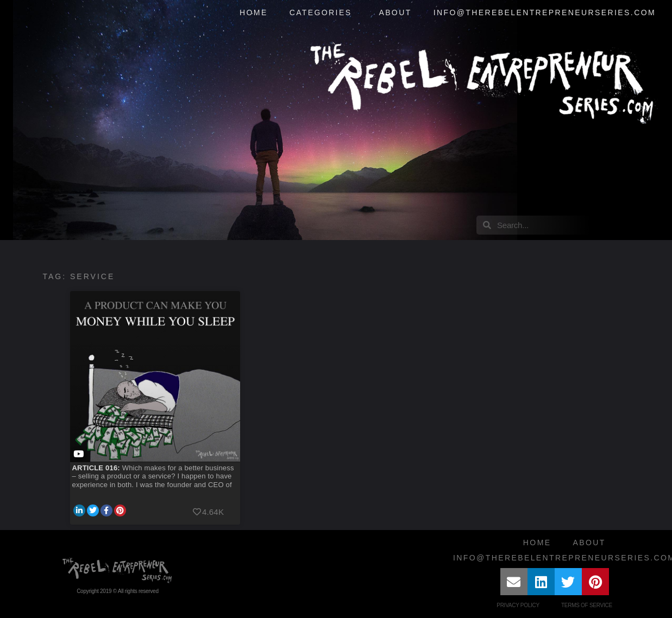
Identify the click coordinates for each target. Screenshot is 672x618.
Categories (324, 13)
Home (254, 12)
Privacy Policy (518, 605)
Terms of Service (587, 605)
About (395, 12)
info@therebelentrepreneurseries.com (545, 12)
